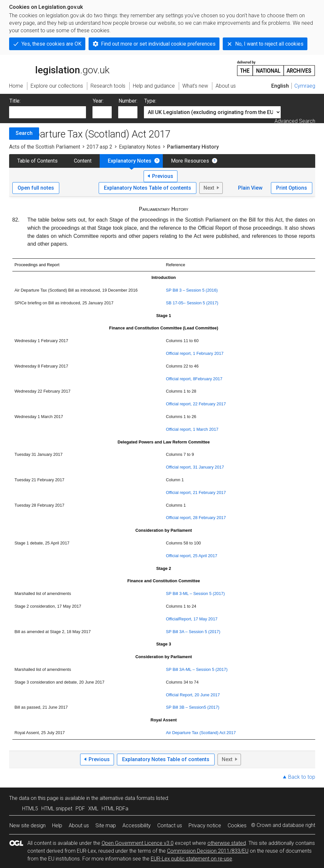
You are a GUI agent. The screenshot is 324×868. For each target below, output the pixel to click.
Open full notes (36, 188)
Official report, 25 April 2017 (192, 556)
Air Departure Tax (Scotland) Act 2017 (201, 733)
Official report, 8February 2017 (194, 379)
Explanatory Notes (140, 147)
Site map (106, 825)
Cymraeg (305, 86)
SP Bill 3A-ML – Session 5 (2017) (197, 669)
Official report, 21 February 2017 (196, 492)
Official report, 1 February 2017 (195, 353)
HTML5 (30, 809)
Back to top (302, 777)
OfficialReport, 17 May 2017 (192, 619)
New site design (28, 825)
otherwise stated (227, 843)
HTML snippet (57, 809)
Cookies (237, 825)
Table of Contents (37, 161)
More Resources (190, 161)
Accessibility (137, 825)
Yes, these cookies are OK (51, 44)
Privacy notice (205, 825)
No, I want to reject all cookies (269, 44)
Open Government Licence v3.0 (138, 843)
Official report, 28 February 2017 (196, 518)
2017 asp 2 (99, 147)
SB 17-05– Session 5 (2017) (192, 303)
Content (83, 161)
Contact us (170, 825)
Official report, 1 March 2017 (192, 429)
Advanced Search (295, 121)
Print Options (292, 188)
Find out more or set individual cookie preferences (158, 44)
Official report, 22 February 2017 (196, 404)
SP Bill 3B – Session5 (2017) (193, 707)
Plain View (250, 188)
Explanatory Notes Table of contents (148, 188)
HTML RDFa (115, 809)
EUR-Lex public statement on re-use (191, 859)
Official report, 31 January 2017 (195, 467)
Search (24, 133)
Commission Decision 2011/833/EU (208, 851)
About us (79, 825)
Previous (163, 176)
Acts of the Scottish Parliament (45, 147)
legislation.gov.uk (59, 68)
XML (93, 809)
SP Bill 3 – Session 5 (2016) (192, 290)
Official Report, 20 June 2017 (193, 695)
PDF (80, 809)
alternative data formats (127, 798)
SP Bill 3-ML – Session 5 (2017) (196, 593)
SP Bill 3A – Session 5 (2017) (193, 632)
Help (57, 825)
